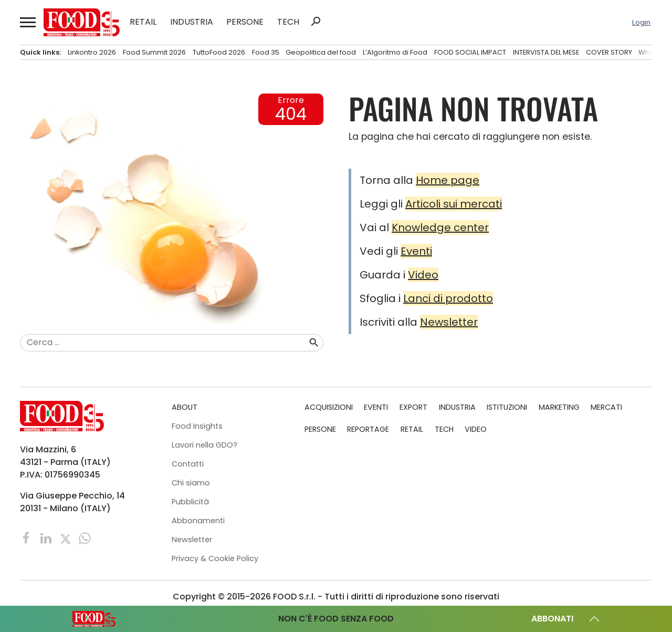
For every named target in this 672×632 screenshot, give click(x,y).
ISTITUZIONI (507, 407)
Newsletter (449, 322)
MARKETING (559, 407)
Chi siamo (191, 483)
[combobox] (164, 343)
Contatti (188, 464)
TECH (288, 22)
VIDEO (476, 429)
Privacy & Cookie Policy (215, 558)
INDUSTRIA (192, 22)
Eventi (416, 251)
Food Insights (197, 426)
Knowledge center (440, 227)
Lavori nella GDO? (204, 445)
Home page (448, 180)
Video (423, 275)
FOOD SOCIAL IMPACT (470, 52)
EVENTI (376, 407)
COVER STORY (609, 52)
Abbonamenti (198, 521)
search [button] (316, 22)
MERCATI (606, 407)
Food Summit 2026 (154, 52)
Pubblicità (190, 502)
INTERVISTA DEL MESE (546, 52)
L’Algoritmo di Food (395, 52)
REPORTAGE (368, 429)
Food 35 (266, 52)
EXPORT (413, 407)
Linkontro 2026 (92, 52)
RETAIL (143, 22)
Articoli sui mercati (454, 204)
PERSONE (245, 22)
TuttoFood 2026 (219, 52)
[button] (27, 23)
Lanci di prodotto (448, 298)
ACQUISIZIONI (329, 407)
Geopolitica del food (321, 52)
